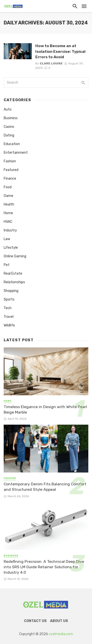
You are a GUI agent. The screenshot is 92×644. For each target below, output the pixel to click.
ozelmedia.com (61, 634)
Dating (9, 135)
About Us (59, 621)
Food (8, 187)
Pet (7, 265)
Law (7, 239)
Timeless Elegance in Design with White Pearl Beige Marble (45, 409)
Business (11, 118)
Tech (8, 308)
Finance (10, 179)
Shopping (11, 291)
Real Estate (13, 274)
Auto (8, 109)
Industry (10, 230)
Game (8, 196)
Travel (9, 317)
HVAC (8, 222)
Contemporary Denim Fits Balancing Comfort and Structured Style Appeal (45, 487)
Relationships (14, 282)
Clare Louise (51, 63)
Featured (11, 170)
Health (9, 204)
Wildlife (9, 325)
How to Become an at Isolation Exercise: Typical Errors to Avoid (60, 51)
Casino (9, 127)
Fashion (10, 161)
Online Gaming (15, 256)
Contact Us (35, 621)
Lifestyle (11, 248)
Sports (9, 299)
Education (12, 144)
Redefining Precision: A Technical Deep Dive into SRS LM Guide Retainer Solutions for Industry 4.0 (44, 567)
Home (8, 213)
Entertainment (16, 153)
